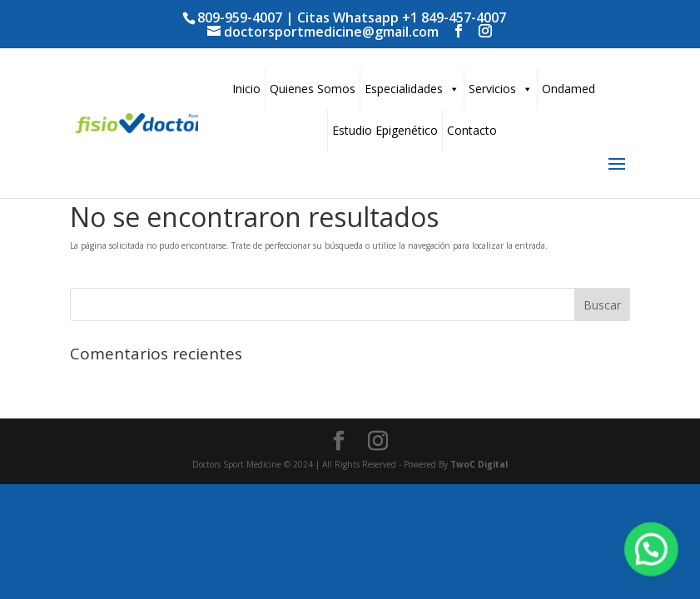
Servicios (501, 89)
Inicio (246, 89)
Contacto (472, 130)
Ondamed (568, 89)
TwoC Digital (479, 464)
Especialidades (412, 89)
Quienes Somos (313, 89)
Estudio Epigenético (385, 130)
